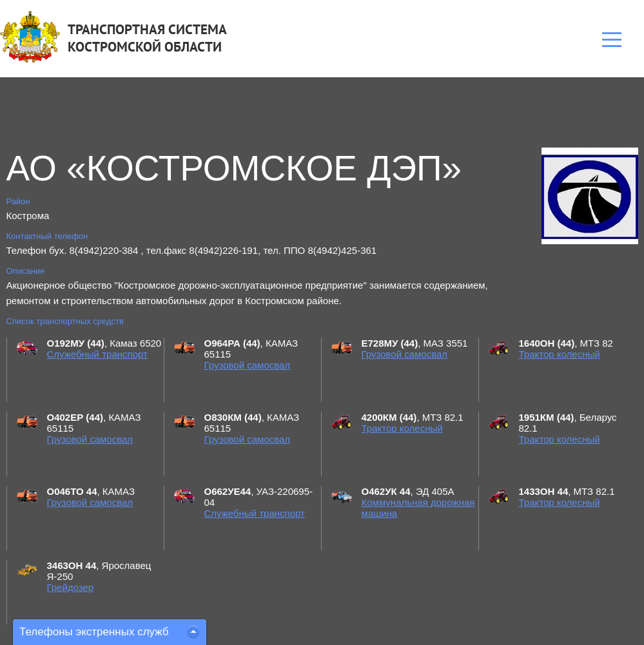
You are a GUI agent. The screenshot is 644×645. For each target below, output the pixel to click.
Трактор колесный (560, 354)
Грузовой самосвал (248, 365)
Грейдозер (71, 587)
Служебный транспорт (97, 354)
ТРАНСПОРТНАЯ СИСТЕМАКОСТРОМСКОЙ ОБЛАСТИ (147, 38)
